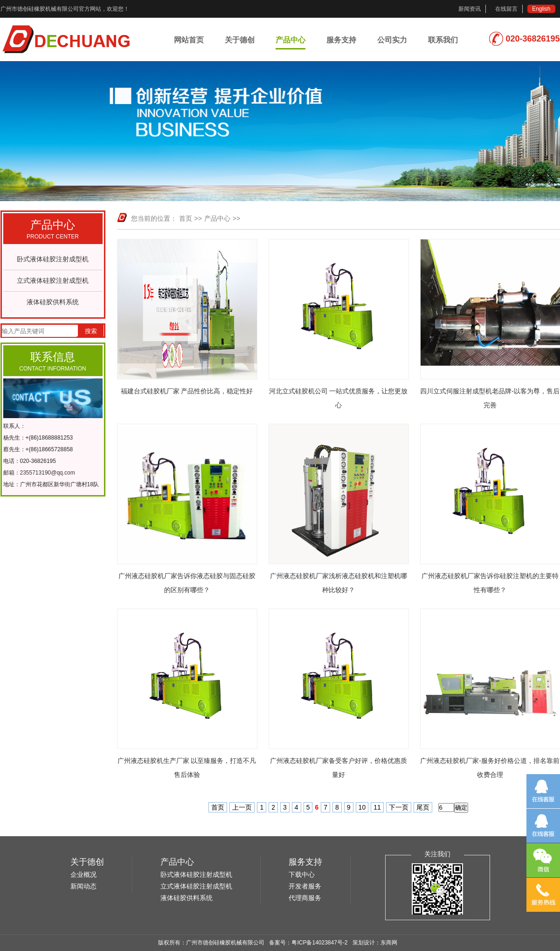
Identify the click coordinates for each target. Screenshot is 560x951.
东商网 (389, 943)
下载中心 (302, 874)
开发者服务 (305, 886)
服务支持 (341, 40)
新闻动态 (83, 886)
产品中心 (290, 40)
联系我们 (443, 40)
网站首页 (189, 40)
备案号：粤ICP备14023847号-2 (308, 943)
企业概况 (83, 874)
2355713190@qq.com (48, 473)
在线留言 (506, 9)
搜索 (91, 331)
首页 (186, 218)
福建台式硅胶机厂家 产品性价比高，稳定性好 (187, 391)
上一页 (242, 807)
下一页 (399, 807)
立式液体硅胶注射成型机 (53, 280)
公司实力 (392, 40)
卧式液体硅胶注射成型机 (53, 259)
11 (377, 807)
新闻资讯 (470, 9)
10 (362, 807)
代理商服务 (305, 898)
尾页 (423, 807)
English (541, 9)
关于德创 (240, 40)
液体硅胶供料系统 (53, 302)
